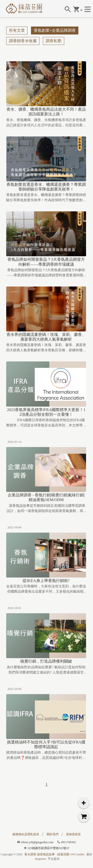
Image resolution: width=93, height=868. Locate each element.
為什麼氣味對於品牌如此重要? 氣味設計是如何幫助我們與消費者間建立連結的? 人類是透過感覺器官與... (46, 670)
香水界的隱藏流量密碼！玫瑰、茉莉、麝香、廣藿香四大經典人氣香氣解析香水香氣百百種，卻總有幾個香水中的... (46, 348)
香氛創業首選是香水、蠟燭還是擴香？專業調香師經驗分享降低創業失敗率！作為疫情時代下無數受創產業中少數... (46, 198)
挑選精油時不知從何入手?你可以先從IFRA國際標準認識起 (46, 744)
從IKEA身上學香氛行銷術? (46, 581)
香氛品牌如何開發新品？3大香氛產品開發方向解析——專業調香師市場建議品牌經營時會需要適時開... (46, 273)
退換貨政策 (73, 834)
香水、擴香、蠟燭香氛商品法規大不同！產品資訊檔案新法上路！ (46, 112)
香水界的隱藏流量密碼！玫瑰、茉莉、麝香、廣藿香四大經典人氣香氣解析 (46, 337)
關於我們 (53, 834)
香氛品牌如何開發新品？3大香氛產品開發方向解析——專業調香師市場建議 (46, 262)
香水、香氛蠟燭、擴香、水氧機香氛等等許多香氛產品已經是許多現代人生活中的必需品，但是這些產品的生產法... (46, 123)
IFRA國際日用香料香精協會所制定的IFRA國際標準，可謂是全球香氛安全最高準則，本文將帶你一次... (46, 423)
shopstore (41, 859)
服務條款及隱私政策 (26, 834)
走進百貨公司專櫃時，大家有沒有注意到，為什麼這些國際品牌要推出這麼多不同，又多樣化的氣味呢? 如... (46, 589)
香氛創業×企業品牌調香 (55, 30)
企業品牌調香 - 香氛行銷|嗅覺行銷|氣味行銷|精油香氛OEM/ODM (46, 497)
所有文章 (17, 30)
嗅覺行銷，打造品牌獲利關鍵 (46, 661)
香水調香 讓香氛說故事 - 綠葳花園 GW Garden (54, 854)
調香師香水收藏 (23, 41)
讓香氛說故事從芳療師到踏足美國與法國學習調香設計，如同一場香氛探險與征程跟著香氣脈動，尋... (46, 508)
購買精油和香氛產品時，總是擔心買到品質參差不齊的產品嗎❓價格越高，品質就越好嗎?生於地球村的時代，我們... (46, 755)
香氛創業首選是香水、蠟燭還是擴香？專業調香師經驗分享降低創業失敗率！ (46, 187)
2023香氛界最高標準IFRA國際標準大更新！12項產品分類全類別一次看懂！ (46, 412)
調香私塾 (54, 41)
